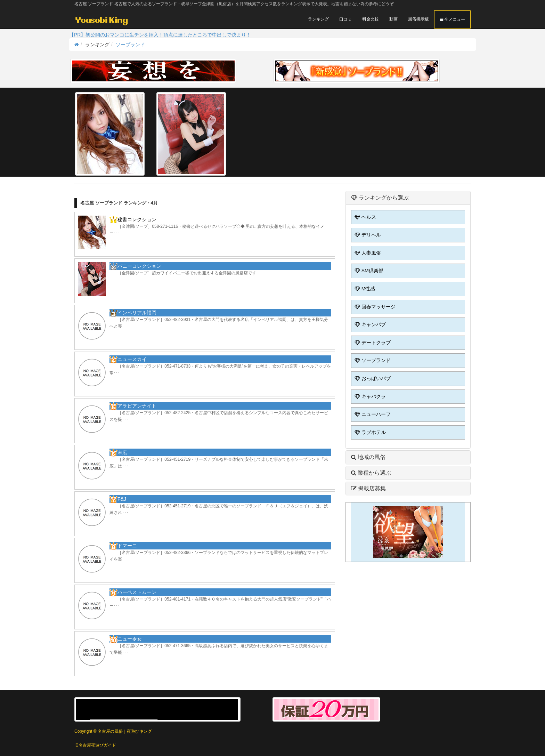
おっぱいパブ (372, 378)
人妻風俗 (367, 253)
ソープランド (130, 45)
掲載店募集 (368, 488)
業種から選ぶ (371, 473)
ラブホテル (369, 432)
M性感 (364, 289)
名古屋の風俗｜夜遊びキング (125, 731)
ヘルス (365, 217)
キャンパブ (369, 324)
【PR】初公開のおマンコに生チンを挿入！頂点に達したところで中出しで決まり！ (160, 35)
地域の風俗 (368, 457)
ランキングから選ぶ (380, 198)
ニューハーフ (372, 414)
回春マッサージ (374, 307)
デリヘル (367, 235)
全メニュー (452, 19)
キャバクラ (369, 396)
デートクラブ (372, 343)
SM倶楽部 (368, 271)
